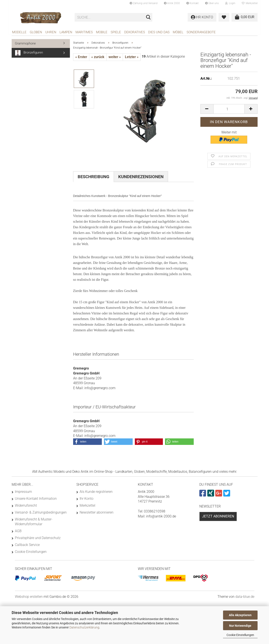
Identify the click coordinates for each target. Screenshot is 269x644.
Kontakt (193, 3)
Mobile (102, 32)
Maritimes (84, 32)
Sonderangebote (201, 32)
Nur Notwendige (240, 626)
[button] (207, 110)
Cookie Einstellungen (240, 635)
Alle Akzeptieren (240, 615)
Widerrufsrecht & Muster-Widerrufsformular (34, 523)
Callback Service (27, 546)
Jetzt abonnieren (218, 518)
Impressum (23, 493)
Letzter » (132, 58)
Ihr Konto (87, 500)
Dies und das (159, 32)
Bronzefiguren (29, 54)
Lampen (66, 32)
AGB (18, 532)
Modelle (19, 32)
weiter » (115, 58)
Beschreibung (94, 178)
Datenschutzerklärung (84, 627)
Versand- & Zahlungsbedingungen (41, 514)
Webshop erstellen (29, 598)
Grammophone (25, 45)
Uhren (51, 32)
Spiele (116, 32)
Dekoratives (135, 32)
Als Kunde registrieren (96, 493)
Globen (36, 32)
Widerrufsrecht (26, 507)
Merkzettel (250, 3)
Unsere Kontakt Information (36, 500)
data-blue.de (245, 598)
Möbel (178, 32)
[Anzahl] (229, 110)
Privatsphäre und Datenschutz (38, 539)
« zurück (98, 58)
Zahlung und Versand (144, 3)
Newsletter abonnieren (97, 514)
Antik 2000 (172, 3)
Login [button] (230, 3)
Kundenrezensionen (141, 178)
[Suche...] (148, 17)
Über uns (212, 3)
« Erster (81, 58)
